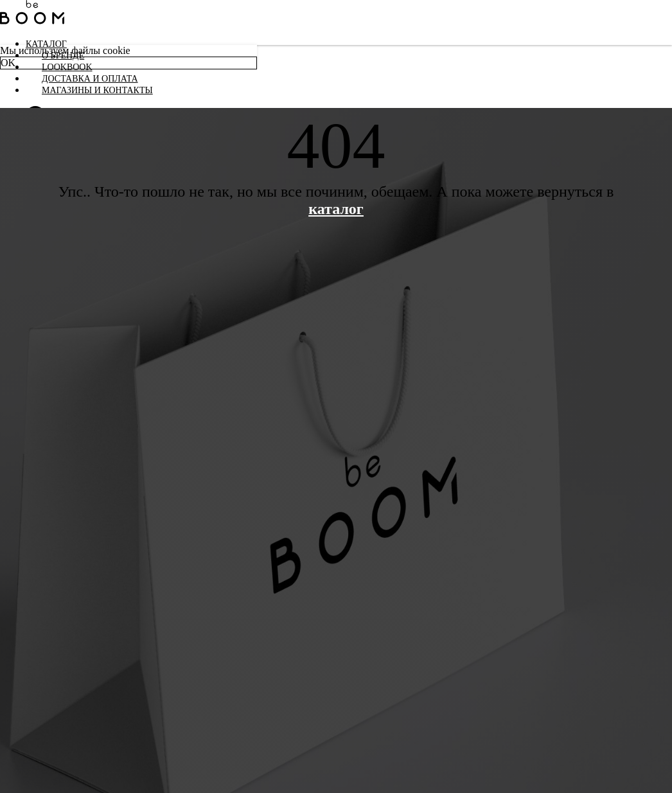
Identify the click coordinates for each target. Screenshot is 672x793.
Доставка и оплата (90, 79)
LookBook (67, 67)
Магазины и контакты (97, 90)
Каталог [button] (46, 44)
